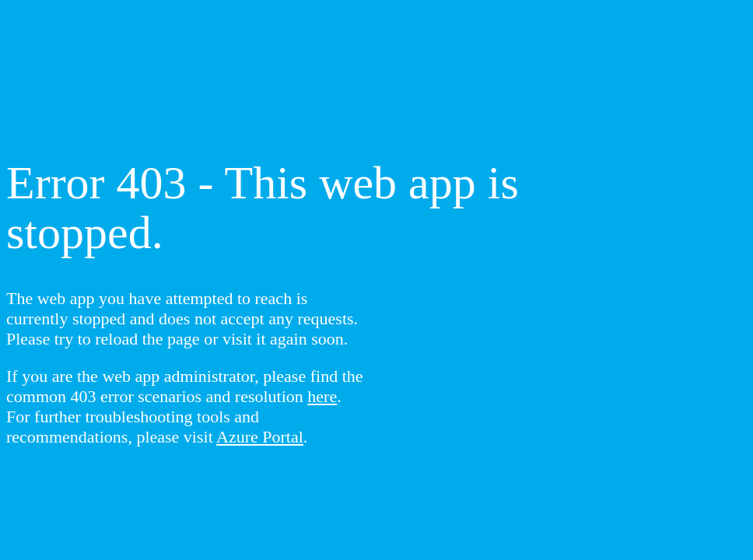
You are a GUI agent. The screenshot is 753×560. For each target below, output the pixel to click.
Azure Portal (260, 437)
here (322, 396)
